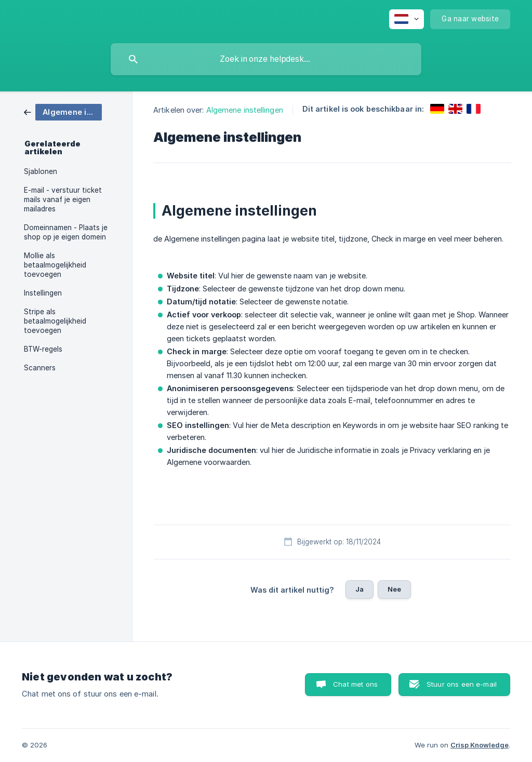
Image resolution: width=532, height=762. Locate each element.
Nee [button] (394, 589)
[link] (63, 111)
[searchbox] (266, 59)
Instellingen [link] (43, 293)
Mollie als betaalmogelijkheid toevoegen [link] (55, 265)
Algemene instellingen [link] (245, 110)
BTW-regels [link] (43, 349)
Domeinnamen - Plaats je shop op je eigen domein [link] (66, 232)
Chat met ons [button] (355, 684)
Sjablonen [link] (41, 171)
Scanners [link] (40, 368)
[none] (407, 19)
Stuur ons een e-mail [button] (462, 684)
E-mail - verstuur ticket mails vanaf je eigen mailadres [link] (63, 199)
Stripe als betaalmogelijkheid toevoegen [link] (55, 321)
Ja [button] (360, 589)
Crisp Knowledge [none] (480, 745)
